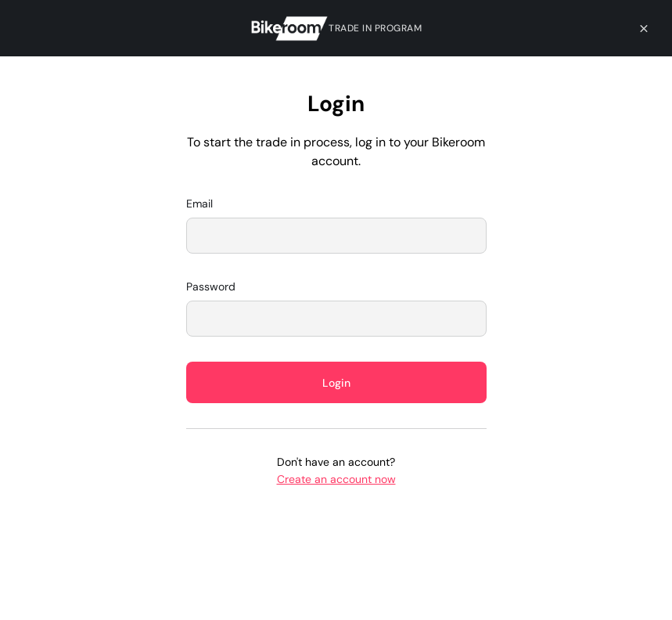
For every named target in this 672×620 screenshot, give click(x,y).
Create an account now (336, 479)
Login (336, 383)
